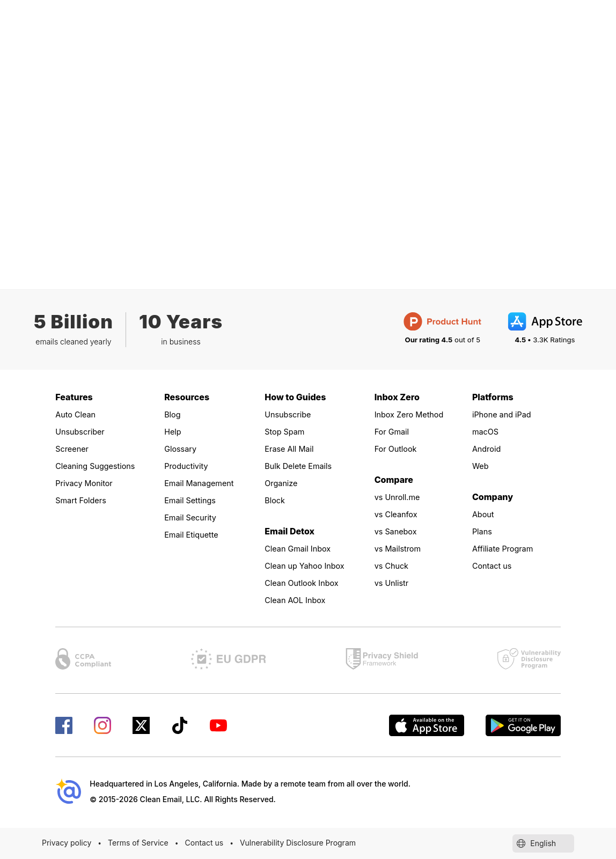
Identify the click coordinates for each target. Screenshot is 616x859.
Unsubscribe (290, 414)
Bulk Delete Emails (302, 466)
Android (488, 449)
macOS (487, 431)
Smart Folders (83, 500)
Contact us (494, 566)
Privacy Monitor (87, 483)
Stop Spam (287, 431)
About (484, 514)
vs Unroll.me (400, 497)
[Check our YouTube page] (218, 725)
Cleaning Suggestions (100, 466)
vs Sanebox (398, 531)
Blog (173, 414)
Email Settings (193, 500)
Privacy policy (67, 843)
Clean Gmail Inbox (301, 548)
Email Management (203, 483)
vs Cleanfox (398, 514)
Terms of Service (138, 843)
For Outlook (398, 449)
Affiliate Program (506, 548)
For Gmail (394, 431)
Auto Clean (78, 414)
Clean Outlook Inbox (306, 583)
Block (276, 500)
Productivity (188, 466)
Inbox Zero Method (413, 414)
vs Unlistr (394, 583)
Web (481, 466)
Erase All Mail (292, 449)
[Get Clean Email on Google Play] (523, 725)
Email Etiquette (194, 534)
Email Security (193, 517)
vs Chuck (393, 566)
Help (174, 431)
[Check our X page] (141, 725)
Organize (283, 483)
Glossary (182, 449)
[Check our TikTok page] (180, 725)
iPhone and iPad (505, 414)
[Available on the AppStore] (427, 725)
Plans (483, 531)
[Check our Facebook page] (64, 725)
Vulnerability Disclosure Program (298, 843)
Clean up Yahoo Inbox (309, 566)
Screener (74, 449)
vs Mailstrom (400, 548)
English (543, 843)
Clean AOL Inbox (298, 600)
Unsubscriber (83, 431)
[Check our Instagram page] (102, 725)
